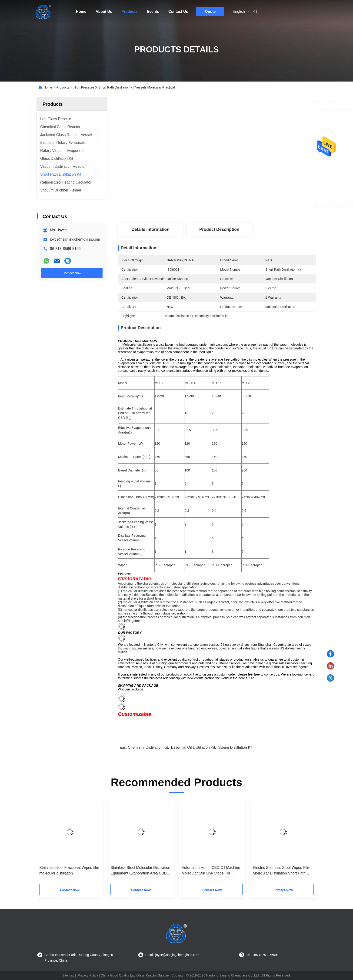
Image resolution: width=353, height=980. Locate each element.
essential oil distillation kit (193, 747)
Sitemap (68, 975)
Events (153, 12)
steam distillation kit (235, 747)
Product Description (219, 229)
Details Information (150, 229)
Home (81, 12)
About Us (104, 12)
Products (129, 12)
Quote (210, 12)
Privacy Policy (88, 975)
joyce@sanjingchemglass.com (75, 239)
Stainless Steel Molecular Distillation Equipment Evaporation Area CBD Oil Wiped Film (140, 871)
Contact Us (178, 12)
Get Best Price (241, 206)
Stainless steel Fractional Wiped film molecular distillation (69, 870)
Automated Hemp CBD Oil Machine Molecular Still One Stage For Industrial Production (211, 871)
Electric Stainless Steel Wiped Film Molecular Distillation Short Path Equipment (281, 871)
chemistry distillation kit (148, 747)
